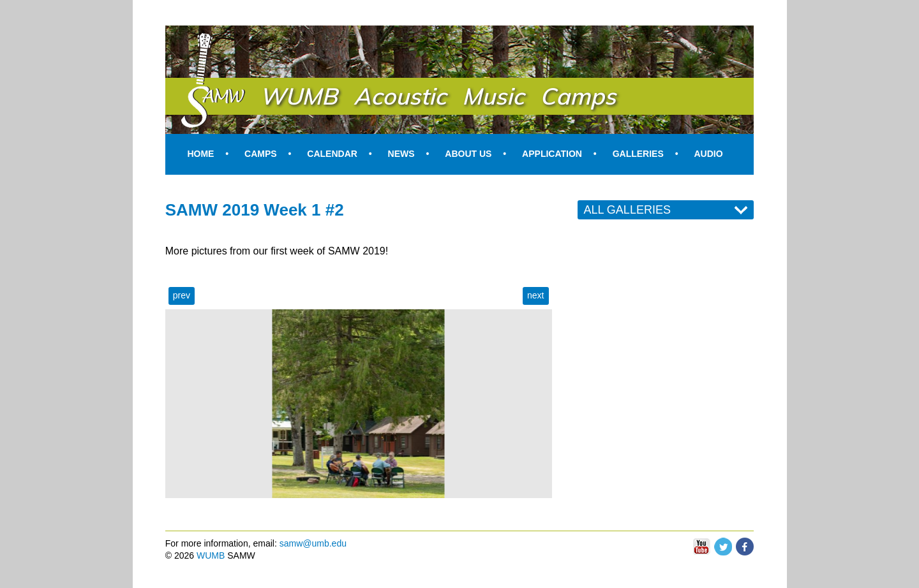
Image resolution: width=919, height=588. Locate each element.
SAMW (197, 40)
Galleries (638, 154)
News (401, 154)
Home (200, 154)
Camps (261, 154)
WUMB (211, 555)
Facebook (745, 543)
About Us (468, 154)
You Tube (701, 547)
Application (552, 154)
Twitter (723, 543)
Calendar (332, 154)
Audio (708, 154)
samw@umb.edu (313, 543)
